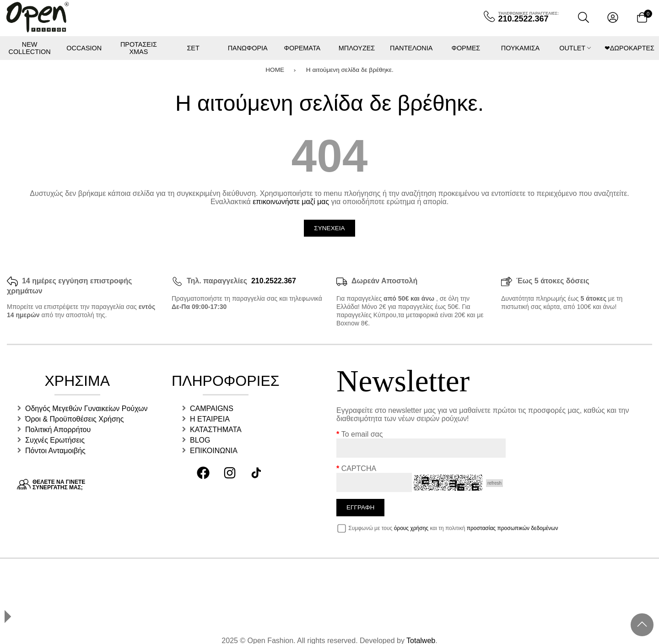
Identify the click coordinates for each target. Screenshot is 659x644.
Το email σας (362, 434)
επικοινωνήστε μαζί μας (291, 202)
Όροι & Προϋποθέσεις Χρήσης (74, 419)
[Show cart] (642, 17)
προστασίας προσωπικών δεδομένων (513, 528)
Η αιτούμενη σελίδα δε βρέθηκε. (350, 69)
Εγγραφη (360, 507)
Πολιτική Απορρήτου (58, 430)
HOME (275, 69)
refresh (494, 483)
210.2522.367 (274, 281)
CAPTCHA (359, 468)
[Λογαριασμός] (613, 17)
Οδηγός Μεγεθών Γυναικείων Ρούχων (86, 409)
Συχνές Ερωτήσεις (55, 440)
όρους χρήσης (411, 528)
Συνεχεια (329, 228)
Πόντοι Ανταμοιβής (55, 451)
